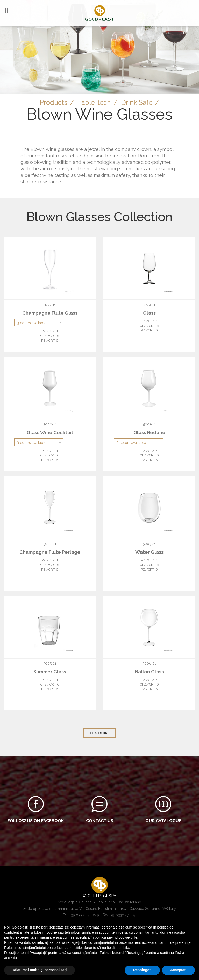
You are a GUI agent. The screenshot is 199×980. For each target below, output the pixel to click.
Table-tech (94, 102)
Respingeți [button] (142, 970)
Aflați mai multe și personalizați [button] (40, 970)
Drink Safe (140, 102)
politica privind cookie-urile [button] (116, 937)
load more (100, 733)
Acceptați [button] (178, 970)
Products (51, 102)
